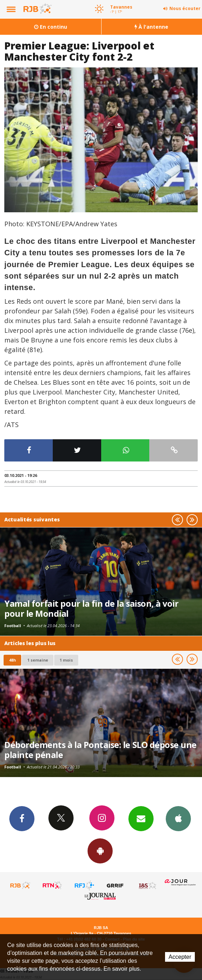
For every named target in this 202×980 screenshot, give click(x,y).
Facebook (22, 818)
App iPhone (178, 818)
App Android (100, 851)
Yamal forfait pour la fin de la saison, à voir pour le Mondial (91, 609)
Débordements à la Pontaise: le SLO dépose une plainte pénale (100, 750)
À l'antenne (151, 27)
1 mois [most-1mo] (66, 660)
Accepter (180, 957)
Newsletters (141, 818)
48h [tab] (12, 660)
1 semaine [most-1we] (38, 660)
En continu (51, 27)
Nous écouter (185, 8)
